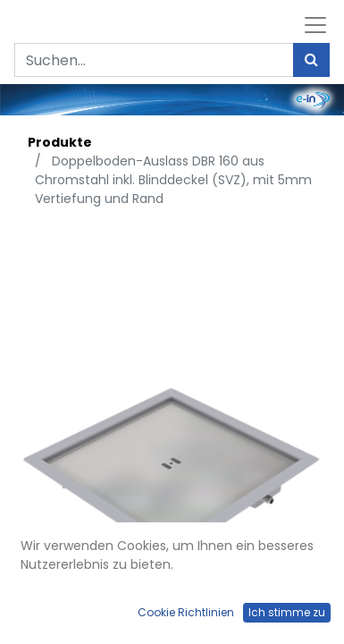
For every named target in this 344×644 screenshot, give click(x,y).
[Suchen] (311, 60)
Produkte (60, 142)
